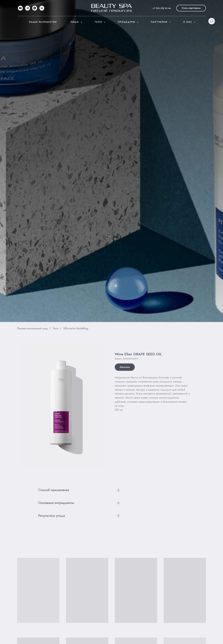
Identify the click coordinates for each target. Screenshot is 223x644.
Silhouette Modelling (76, 328)
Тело (99, 22)
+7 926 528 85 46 (162, 8)
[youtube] (20, 8)
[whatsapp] (35, 8)
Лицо (75, 22)
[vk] (42, 8)
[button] (191, 8)
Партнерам (160, 22)
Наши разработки (43, 22)
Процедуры (127, 22)
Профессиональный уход (33, 328)
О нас (188, 22)
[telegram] (28, 8)
